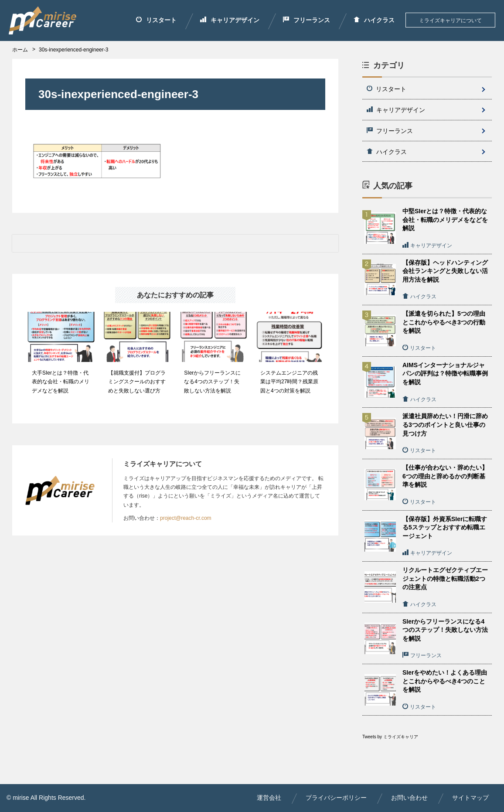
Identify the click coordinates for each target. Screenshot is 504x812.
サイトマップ (470, 798)
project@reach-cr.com (186, 518)
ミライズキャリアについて (450, 20)
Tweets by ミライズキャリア (390, 737)
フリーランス (306, 20)
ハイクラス (374, 20)
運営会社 (269, 798)
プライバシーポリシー (336, 798)
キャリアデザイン (230, 20)
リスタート (156, 20)
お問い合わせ (409, 798)
